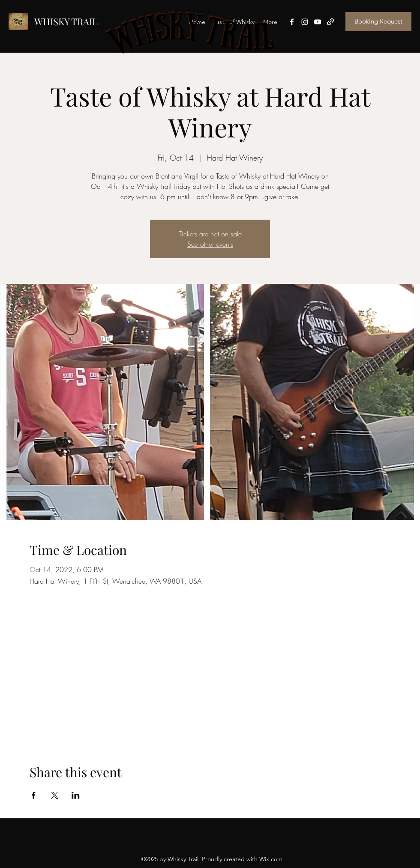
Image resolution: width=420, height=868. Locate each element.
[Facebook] (292, 22)
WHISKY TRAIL (66, 21)
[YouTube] (318, 22)
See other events (210, 244)
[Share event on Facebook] (34, 795)
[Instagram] (305, 22)
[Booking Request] (378, 22)
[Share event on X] (55, 795)
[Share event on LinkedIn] (76, 795)
